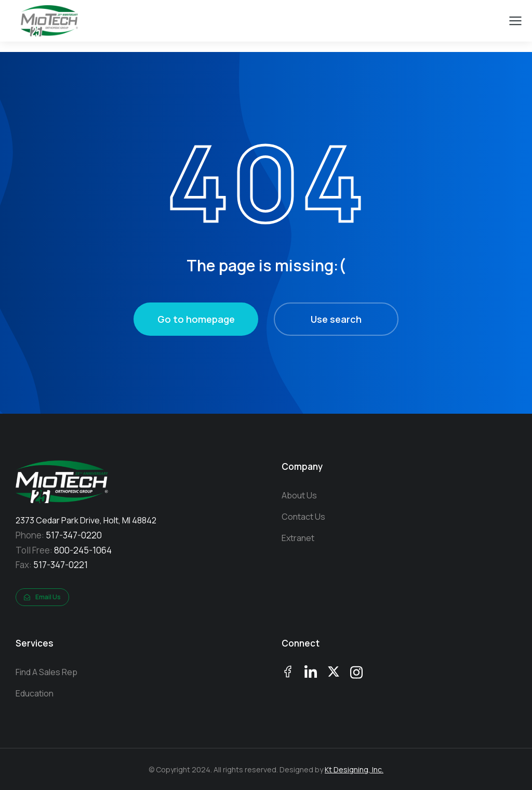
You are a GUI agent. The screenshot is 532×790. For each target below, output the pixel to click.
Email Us (42, 597)
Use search (336, 319)
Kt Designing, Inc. (354, 769)
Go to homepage (196, 319)
